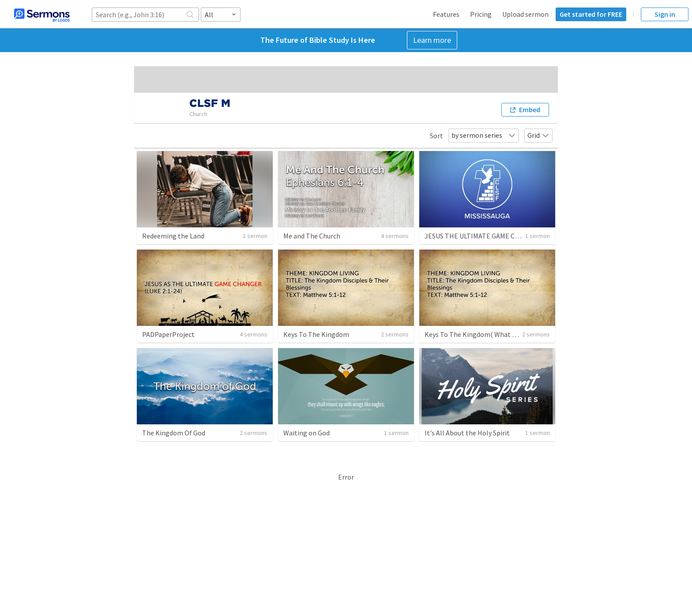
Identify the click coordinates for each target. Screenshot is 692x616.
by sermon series (484, 135)
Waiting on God (307, 433)
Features (446, 14)
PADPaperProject (168, 334)
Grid (538, 135)
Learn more (432, 40)
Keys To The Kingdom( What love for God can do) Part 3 (508, 334)
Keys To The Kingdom (316, 334)
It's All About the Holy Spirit (467, 433)
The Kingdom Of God (174, 433)
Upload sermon (525, 14)
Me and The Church (312, 236)
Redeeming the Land (173, 236)
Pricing (481, 14)
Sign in (665, 14)
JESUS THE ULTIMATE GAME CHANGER (483, 236)
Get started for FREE (591, 14)
